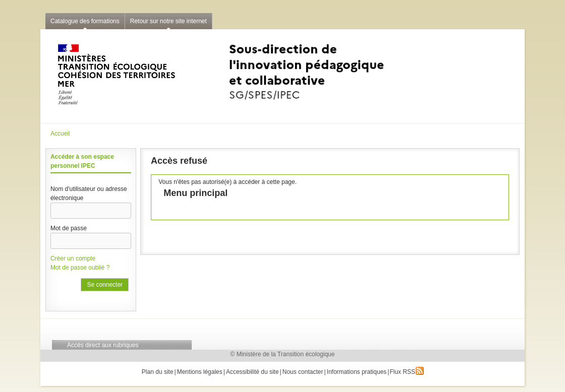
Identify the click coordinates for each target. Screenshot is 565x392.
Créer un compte (73, 258)
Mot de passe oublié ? (80, 268)
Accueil (60, 134)
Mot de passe (69, 228)
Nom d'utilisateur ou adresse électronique (89, 193)
